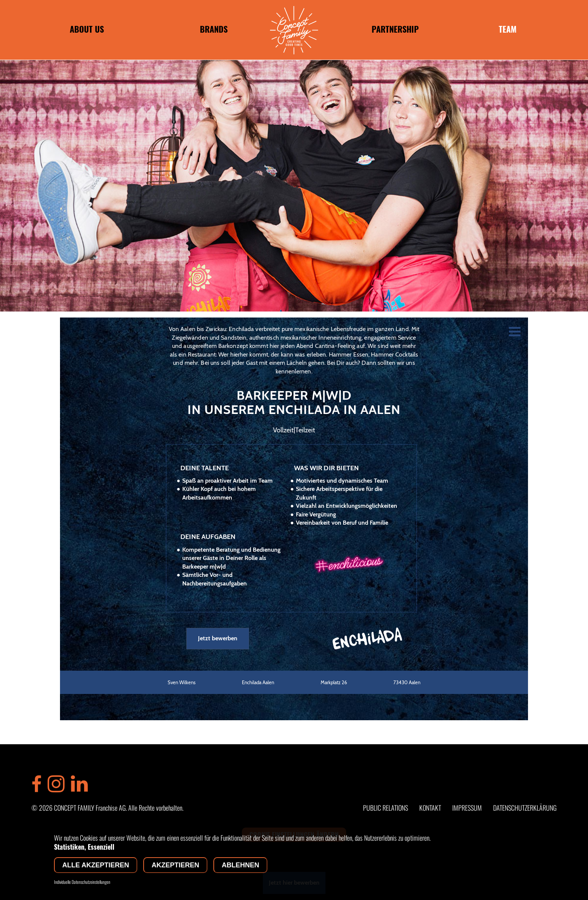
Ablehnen (240, 865)
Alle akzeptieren (96, 865)
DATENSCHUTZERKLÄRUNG (525, 808)
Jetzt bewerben (218, 638)
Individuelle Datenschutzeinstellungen (82, 882)
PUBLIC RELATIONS (385, 808)
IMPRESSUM (467, 808)
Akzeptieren (175, 865)
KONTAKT (430, 808)
